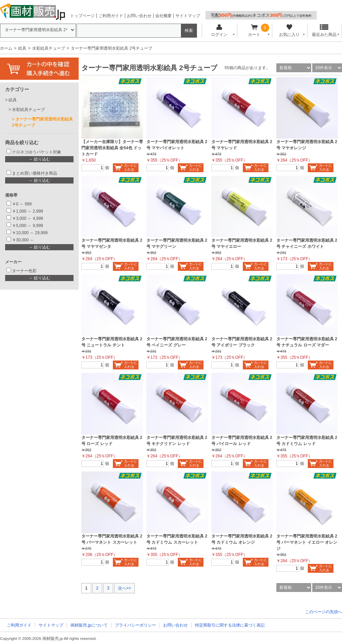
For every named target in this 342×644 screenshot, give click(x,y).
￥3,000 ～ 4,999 (28, 218)
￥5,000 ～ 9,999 (28, 226)
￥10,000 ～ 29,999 (30, 233)
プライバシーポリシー (135, 625)
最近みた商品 (324, 31)
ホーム (6, 48)
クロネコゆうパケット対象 (37, 152)
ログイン (219, 31)
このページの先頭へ (324, 612)
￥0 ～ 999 (22, 204)
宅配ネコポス (261, 15)
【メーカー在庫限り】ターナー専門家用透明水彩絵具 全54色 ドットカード (112, 148)
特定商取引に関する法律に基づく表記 (230, 625)
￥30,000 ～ (23, 240)
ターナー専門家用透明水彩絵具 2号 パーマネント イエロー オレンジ (307, 542)
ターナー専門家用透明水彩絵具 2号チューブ (42, 122)
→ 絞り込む (39, 159)
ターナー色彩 (24, 271)
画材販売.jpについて (89, 625)
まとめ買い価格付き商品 (35, 173)
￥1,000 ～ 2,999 (28, 211)
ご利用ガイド (111, 16)
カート (254, 31)
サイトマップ (188, 16)
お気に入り (289, 31)
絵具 (22, 48)
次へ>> (124, 588)
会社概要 (163, 16)
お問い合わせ (139, 16)
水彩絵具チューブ (49, 48)
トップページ (82, 16)
